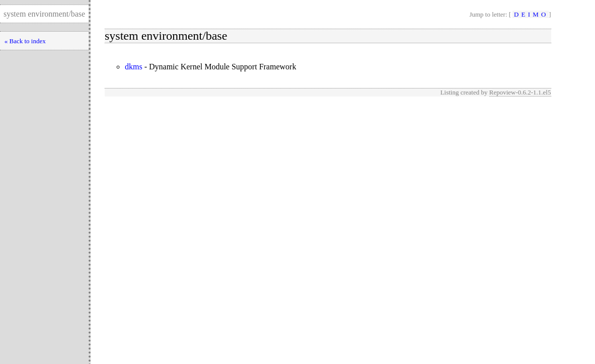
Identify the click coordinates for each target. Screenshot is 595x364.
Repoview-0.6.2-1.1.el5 (520, 92)
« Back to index (25, 41)
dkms (134, 67)
